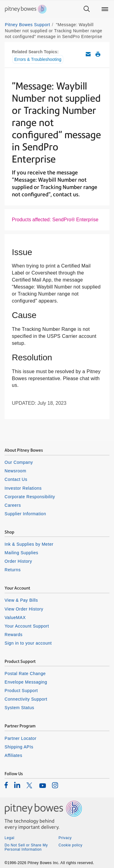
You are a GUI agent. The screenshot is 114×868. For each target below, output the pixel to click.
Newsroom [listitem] (15, 471)
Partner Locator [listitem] (21, 738)
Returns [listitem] (13, 570)
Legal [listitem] (9, 838)
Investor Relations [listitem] (23, 488)
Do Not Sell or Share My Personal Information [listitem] (26, 847)
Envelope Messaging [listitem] (26, 682)
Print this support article (98, 54)
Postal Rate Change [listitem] (25, 674)
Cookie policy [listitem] (71, 845)
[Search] (87, 9)
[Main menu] (105, 9)
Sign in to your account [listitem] (28, 643)
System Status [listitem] (19, 708)
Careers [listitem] (13, 505)
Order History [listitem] (18, 561)
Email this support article (88, 54)
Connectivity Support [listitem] (26, 699)
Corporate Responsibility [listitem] (30, 497)
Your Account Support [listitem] (27, 626)
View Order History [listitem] (24, 609)
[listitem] (6, 785)
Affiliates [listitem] (13, 755)
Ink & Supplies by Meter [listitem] (29, 544)
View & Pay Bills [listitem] (21, 600)
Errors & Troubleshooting (38, 59)
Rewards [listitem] (14, 635)
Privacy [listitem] (65, 838)
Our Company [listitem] (19, 462)
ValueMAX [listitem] (15, 618)
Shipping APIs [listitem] (19, 747)
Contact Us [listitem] (16, 479)
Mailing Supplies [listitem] (21, 553)
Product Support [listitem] (21, 691)
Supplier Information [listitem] (25, 514)
